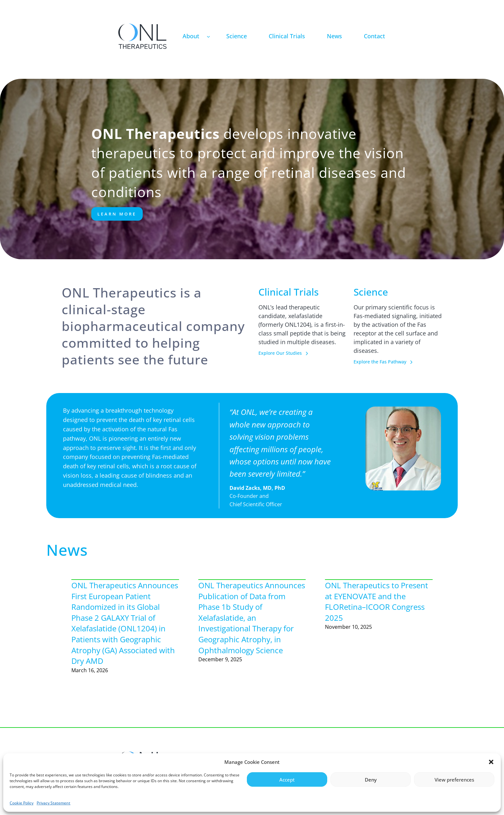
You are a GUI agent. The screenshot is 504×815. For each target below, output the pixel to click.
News (67, 550)
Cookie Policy (22, 803)
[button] (491, 762)
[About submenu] (208, 36)
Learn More (117, 214)
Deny (371, 780)
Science (371, 292)
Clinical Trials (288, 292)
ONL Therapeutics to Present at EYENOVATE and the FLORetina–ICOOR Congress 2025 (377, 601)
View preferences (454, 780)
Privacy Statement (54, 803)
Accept (287, 780)
